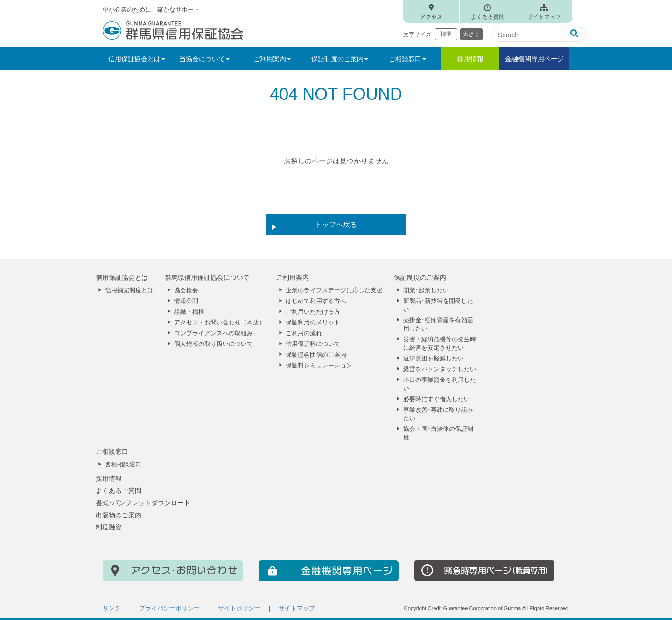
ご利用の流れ (304, 333)
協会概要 (186, 290)
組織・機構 (189, 312)
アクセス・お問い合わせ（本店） (220, 323)
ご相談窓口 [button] (407, 59)
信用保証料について (313, 344)
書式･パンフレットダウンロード (143, 503)
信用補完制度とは (129, 290)
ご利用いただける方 (313, 312)
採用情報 (470, 59)
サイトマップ (544, 17)
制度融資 (109, 527)
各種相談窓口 (123, 465)
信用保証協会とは (122, 277)
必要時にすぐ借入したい (437, 399)
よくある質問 (488, 17)
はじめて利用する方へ (316, 301)
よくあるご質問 (119, 491)
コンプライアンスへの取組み (213, 333)
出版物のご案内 (119, 515)
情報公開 (186, 301)
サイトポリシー (239, 608)
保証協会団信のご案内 (316, 355)
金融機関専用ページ (534, 59)
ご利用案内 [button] (272, 59)
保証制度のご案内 (420, 277)
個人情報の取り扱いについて (213, 344)
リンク (112, 608)
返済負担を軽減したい (434, 359)
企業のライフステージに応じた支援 (334, 290)
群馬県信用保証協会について (207, 277)
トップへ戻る (336, 224)
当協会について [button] (204, 59)
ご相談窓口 (112, 451)
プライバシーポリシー (169, 608)
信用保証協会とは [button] (137, 59)
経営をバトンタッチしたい (440, 369)
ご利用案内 (293, 277)
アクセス (431, 17)
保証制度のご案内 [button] (340, 59)
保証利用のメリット (313, 323)
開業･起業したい (426, 290)
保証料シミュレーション (319, 366)
